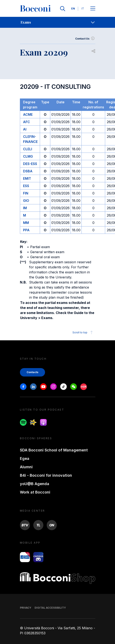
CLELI (28, 149)
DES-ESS (30, 164)
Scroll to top (83, 333)
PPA (26, 230)
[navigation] (57, 22)
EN (73, 9)
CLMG (28, 156)
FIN (26, 193)
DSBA (28, 171)
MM (26, 223)
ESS (26, 186)
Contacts (32, 372)
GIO (26, 201)
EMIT (27, 178)
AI (25, 129)
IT (83, 9)
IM (25, 208)
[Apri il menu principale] (93, 9)
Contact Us (85, 39)
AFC (26, 122)
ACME (28, 114)
